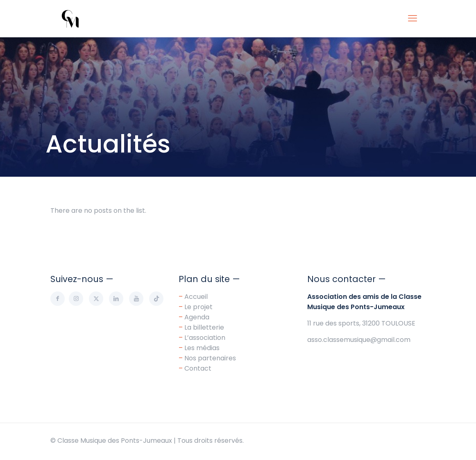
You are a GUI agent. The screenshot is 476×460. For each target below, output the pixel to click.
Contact (198, 368)
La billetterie (204, 327)
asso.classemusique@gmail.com (359, 340)
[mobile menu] (413, 18)
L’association (205, 338)
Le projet (198, 307)
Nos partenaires (210, 358)
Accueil (196, 297)
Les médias (202, 348)
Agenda (197, 317)
